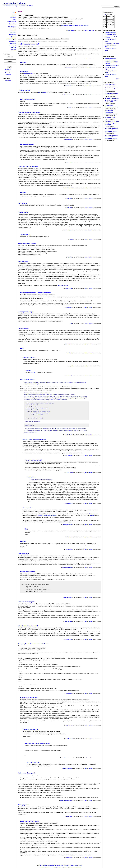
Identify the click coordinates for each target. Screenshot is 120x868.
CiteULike (28, 370)
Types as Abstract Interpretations (47, 515)
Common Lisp (53, 867)
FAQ (15, 19)
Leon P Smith (69, 162)
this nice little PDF (43, 92)
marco (70, 366)
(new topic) (13, 32)
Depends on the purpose (26, 602)
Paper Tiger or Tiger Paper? (30, 821)
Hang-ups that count (27, 144)
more (118, 53)
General (86, 31)
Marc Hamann (69, 140)
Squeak (64, 867)
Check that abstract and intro (28, 167)
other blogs (91, 31)
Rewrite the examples (28, 572)
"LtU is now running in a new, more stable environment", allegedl (111, 130)
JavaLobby (51, 865)
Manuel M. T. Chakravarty (66, 800)
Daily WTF (67, 865)
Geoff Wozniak (68, 188)
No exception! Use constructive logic (37, 743)
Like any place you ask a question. (34, 439)
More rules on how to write (29, 698)
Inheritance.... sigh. (110, 118)
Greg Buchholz (68, 435)
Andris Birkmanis (68, 230)
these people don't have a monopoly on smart (36, 293)
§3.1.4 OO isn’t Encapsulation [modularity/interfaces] (111, 112)
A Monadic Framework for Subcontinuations (75, 26)
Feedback (13, 17)
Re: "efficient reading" (28, 99)
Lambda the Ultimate (14, 3)
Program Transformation (75, 867)
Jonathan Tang (68, 621)
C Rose (70, 108)
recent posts (8, 81)
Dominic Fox (69, 58)
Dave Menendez (68, 597)
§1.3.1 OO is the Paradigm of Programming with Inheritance (112, 123)
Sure (26, 529)
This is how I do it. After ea (27, 244)
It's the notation (23, 328)
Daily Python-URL (59, 865)
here (90, 514)
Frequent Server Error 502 (112, 43)
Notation (23, 63)
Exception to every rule (30, 730)
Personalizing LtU (29, 357)
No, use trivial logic (33, 762)
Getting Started (12, 22)
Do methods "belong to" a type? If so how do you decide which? (112, 100)
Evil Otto (70, 353)
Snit (71, 324)
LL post (92, 515)
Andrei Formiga (69, 375)
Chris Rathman (68, 456)
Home (14, 15)
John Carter (69, 307)
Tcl (67, 867)
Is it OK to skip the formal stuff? (29, 44)
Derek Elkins (69, 549)
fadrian (71, 239)
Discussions (12, 24)
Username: (10, 57)
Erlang (48, 867)
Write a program (23, 554)
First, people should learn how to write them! (33, 644)
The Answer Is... (26, 235)
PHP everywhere (74, 865)
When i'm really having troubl (28, 626)
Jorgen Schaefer (68, 95)
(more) (81, 865)
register (90, 58)
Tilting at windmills (110, 84)
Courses (13, 37)
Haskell (60, 867)
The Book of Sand (63, 286)
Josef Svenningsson (67, 567)
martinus (70, 257)
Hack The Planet (44, 865)
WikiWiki (43, 867)
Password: (10, 61)
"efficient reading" (24, 90)
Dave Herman (69, 86)
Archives (13, 50)
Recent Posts (12, 30)
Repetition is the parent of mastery (30, 112)
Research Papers (11, 39)
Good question (28, 508)
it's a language (23, 262)
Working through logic (26, 312)
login (86, 58)
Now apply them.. (24, 805)
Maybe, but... (31, 477)
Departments (12, 35)
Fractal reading (23, 212)
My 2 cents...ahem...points (27, 773)
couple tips (24, 72)
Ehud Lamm (71, 31)
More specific (23, 203)
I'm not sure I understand (33, 460)
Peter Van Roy (69, 725)
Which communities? (27, 379)
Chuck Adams (69, 344)
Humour (23, 192)
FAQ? (22, 348)
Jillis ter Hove (69, 639)
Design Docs (12, 41)
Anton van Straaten (67, 525)
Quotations (13, 43)
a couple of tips (28, 74)
